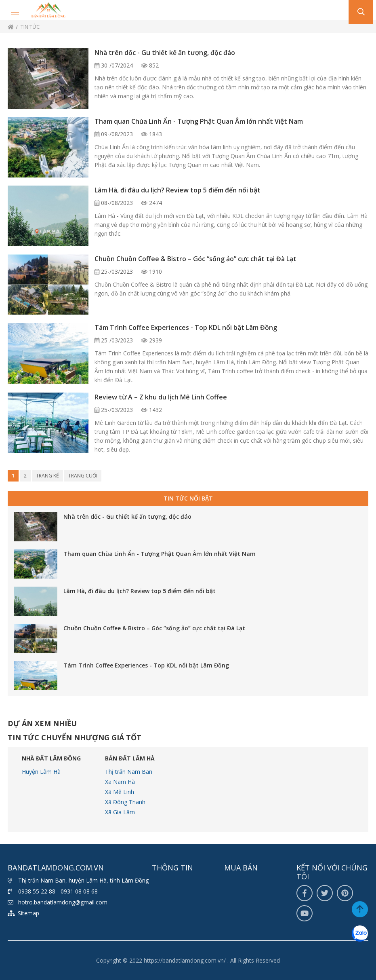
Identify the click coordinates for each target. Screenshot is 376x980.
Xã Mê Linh (120, 792)
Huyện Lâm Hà (41, 772)
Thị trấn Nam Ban (129, 772)
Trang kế (47, 476)
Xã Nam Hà (120, 782)
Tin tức (30, 27)
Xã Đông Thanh (125, 802)
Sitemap (28, 913)
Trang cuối (83, 476)
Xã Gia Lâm (120, 812)
